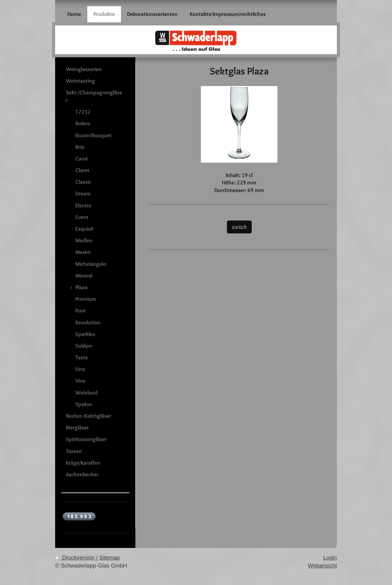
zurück (239, 227)
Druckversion (76, 558)
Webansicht (322, 566)
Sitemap (109, 558)
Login (330, 558)
